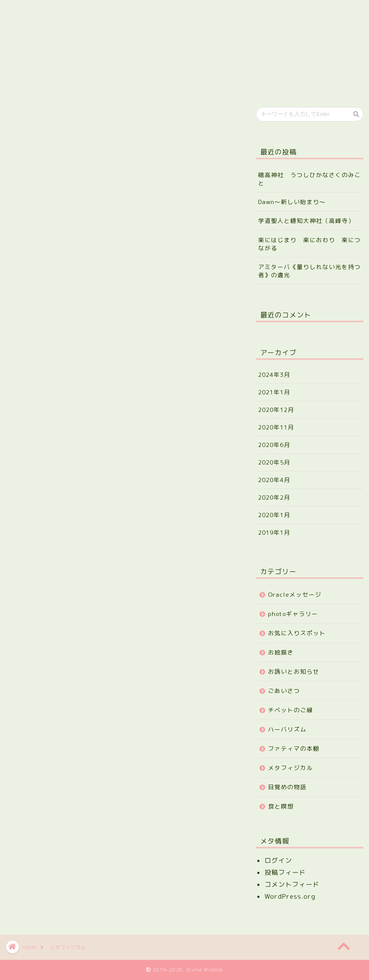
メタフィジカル (290, 768)
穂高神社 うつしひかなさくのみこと (309, 179)
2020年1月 (274, 515)
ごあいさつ (284, 691)
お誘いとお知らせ (294, 671)
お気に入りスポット (297, 633)
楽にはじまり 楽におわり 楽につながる (309, 244)
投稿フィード (285, 872)
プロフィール (79, 12)
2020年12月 (276, 410)
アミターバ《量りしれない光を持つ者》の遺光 (309, 271)
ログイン (278, 860)
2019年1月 (274, 532)
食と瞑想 (281, 806)
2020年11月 (276, 427)
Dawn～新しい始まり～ (292, 202)
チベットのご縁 (290, 710)
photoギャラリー (293, 614)
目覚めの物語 (287, 787)
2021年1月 (274, 392)
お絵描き (281, 652)
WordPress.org (290, 896)
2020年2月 (274, 497)
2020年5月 (274, 462)
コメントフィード (292, 884)
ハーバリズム (287, 729)
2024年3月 (274, 375)
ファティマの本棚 (294, 748)
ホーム (29, 12)
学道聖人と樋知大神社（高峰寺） (306, 221)
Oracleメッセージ (295, 594)
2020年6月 (274, 445)
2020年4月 (274, 480)
